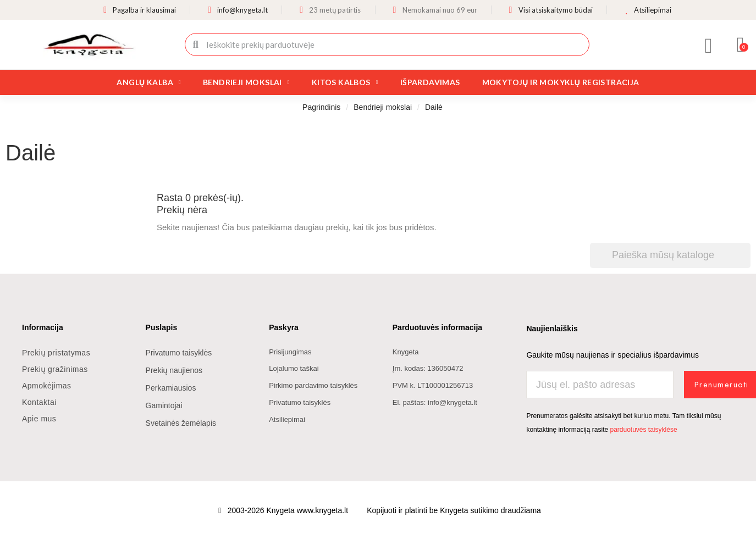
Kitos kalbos (345, 82)
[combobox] (388, 44)
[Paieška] (670, 255)
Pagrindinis (321, 107)
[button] (741, 44)
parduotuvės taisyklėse (643, 430)
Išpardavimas (430, 82)
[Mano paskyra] (709, 46)
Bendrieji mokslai (246, 82)
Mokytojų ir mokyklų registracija (561, 82)
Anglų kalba (149, 82)
